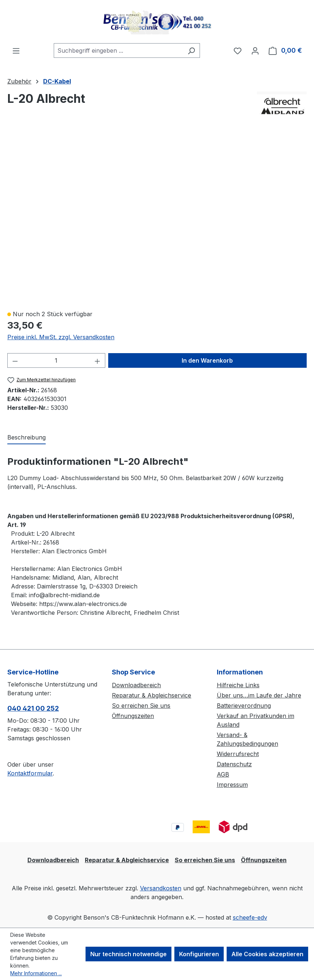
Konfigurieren (199, 954)
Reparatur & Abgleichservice (152, 695)
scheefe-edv (250, 917)
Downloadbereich (136, 685)
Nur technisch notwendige (128, 954)
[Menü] (16, 51)
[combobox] (118, 51)
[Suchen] (191, 51)
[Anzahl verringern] (15, 360)
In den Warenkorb (207, 360)
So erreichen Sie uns (141, 706)
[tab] (27, 438)
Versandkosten (161, 888)
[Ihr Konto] (255, 51)
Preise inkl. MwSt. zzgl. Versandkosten (61, 337)
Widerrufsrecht (238, 754)
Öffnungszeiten (133, 716)
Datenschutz (234, 764)
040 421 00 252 (33, 708)
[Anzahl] (56, 360)
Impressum (232, 785)
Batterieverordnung (244, 706)
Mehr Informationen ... (36, 973)
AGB (223, 774)
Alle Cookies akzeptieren (267, 954)
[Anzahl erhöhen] (98, 360)
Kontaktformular (30, 773)
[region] (157, 218)
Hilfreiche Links (238, 685)
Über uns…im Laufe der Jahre (259, 695)
